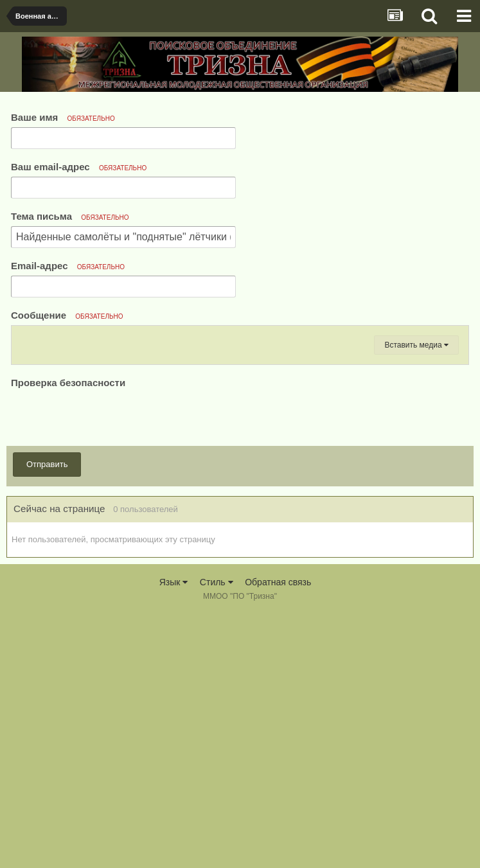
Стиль (217, 836)
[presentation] (109, 669)
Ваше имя (63, 117)
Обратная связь (278, 836)
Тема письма (70, 216)
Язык (174, 836)
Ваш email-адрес (79, 167)
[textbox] (240, 477)
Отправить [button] (47, 717)
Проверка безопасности (68, 636)
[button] (27, 339)
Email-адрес (68, 266)
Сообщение (67, 315)
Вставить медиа (416, 598)
